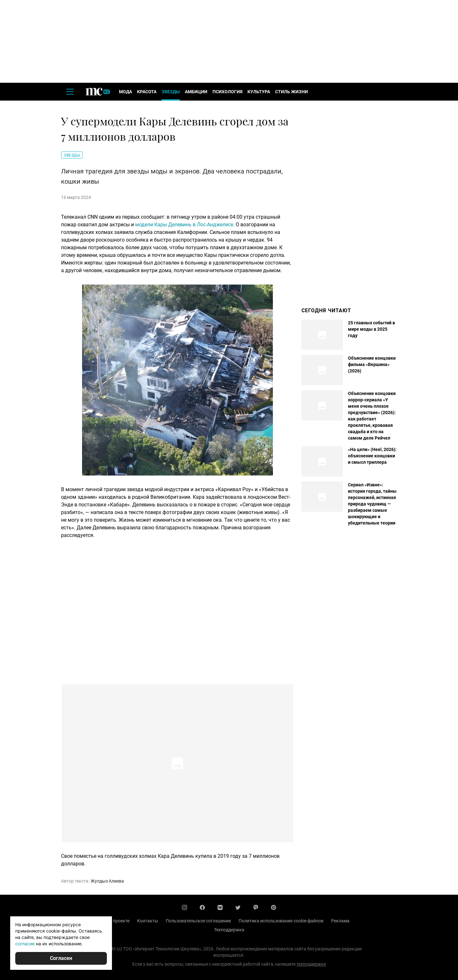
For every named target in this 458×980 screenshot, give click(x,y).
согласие (25, 944)
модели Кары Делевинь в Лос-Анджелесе (184, 225)
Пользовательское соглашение (198, 921)
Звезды (171, 92)
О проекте (119, 921)
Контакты (148, 921)
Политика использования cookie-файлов (281, 921)
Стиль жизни (291, 92)
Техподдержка (229, 930)
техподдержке (311, 964)
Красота (147, 92)
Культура (259, 92)
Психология (227, 92)
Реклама (340, 921)
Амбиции (196, 92)
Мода (125, 92)
